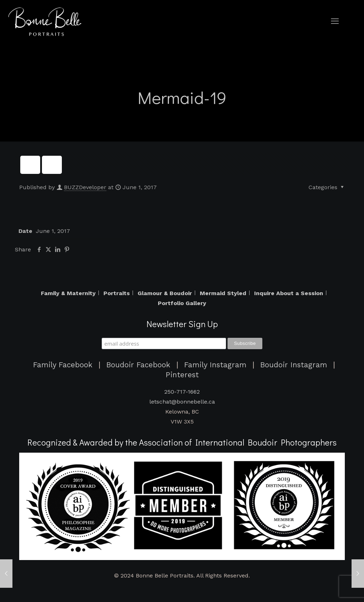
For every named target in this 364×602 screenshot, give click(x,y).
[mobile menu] (335, 21)
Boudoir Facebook (138, 365)
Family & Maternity (68, 293)
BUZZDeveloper (85, 187)
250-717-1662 (182, 392)
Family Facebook (63, 365)
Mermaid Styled (223, 293)
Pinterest (182, 375)
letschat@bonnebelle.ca (182, 402)
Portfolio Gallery (182, 303)
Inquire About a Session (289, 293)
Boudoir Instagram (294, 365)
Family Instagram (215, 365)
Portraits (117, 293)
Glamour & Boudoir (165, 293)
